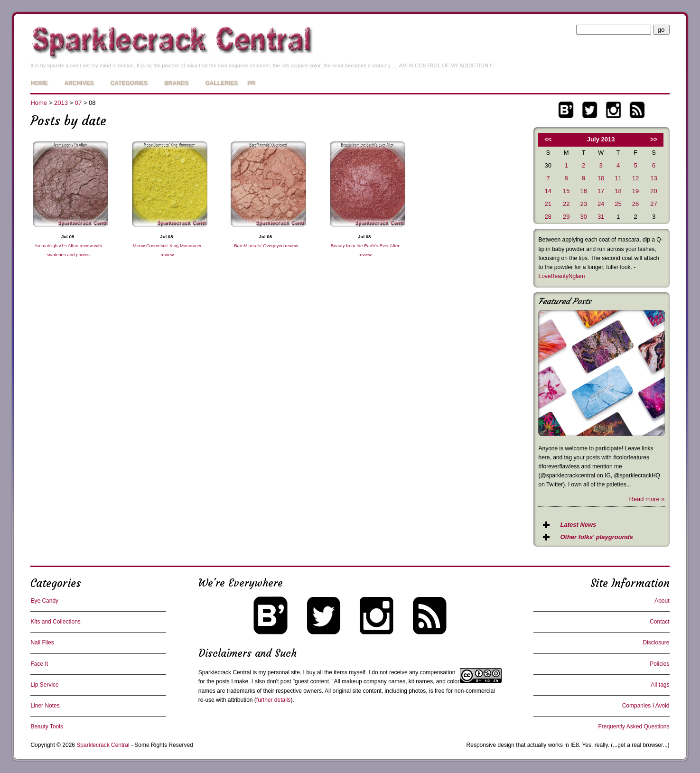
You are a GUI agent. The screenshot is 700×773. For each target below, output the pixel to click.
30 (583, 217)
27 (653, 204)
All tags (660, 685)
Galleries (221, 83)
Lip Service (44, 685)
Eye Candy (44, 601)
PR (251, 83)
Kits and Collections (55, 622)
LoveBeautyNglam (561, 276)
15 (566, 191)
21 (548, 204)
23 (583, 204)
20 (653, 191)
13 (653, 178)
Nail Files (42, 643)
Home (39, 83)
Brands (176, 83)
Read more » (647, 499)
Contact (659, 622)
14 (548, 191)
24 (601, 204)
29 (566, 217)
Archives (79, 83)
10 (601, 178)
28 (548, 217)
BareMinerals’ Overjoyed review (266, 246)
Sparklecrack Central (225, 672)
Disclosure (656, 643)
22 (566, 204)
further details (274, 700)
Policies (659, 664)
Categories (129, 83)
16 (583, 191)
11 (618, 178)
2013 (61, 103)
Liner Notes (45, 706)
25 (618, 204)
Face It (39, 664)
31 (601, 217)
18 (618, 191)
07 (78, 103)
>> (654, 139)
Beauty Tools (47, 726)
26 (635, 204)
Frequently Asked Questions (634, 726)
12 (635, 178)
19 (635, 191)
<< (548, 139)
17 (601, 191)
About (662, 601)
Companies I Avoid (646, 706)
